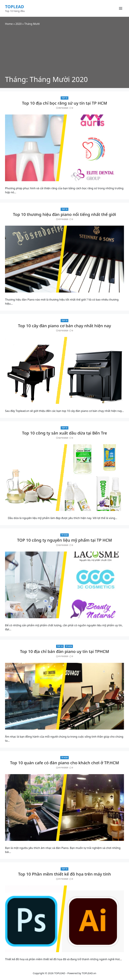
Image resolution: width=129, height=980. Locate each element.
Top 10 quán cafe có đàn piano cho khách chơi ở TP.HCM (64, 763)
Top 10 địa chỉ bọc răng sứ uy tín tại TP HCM (65, 103)
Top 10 (64, 98)
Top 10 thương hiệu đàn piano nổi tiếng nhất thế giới (64, 214)
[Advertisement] (64, 51)
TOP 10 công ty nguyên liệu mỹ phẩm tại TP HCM (65, 540)
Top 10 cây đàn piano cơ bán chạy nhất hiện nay (64, 326)
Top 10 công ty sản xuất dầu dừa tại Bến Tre (64, 433)
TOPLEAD (15, 7)
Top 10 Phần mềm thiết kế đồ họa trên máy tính (65, 874)
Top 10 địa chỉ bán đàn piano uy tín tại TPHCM (64, 651)
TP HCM (64, 535)
